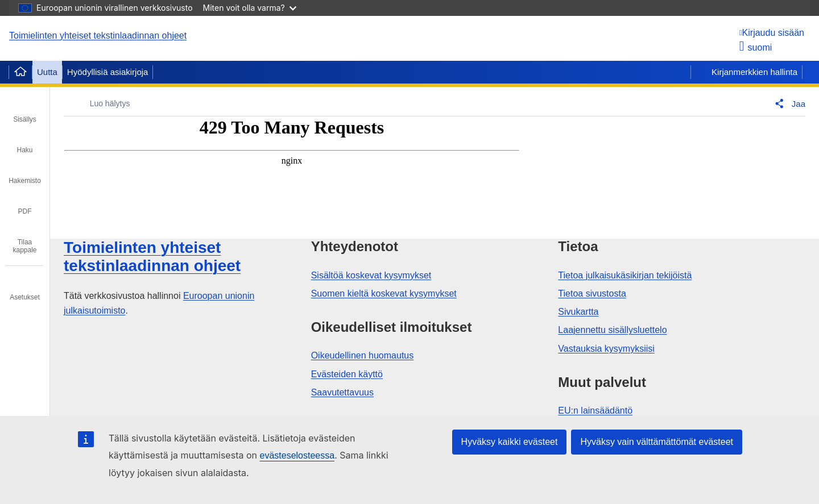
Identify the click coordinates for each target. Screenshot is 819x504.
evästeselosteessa (297, 455)
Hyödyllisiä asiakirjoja (108, 72)
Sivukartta (578, 312)
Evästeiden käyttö (347, 374)
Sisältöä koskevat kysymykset (371, 275)
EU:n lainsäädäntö (595, 411)
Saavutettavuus (342, 392)
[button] (788, 103)
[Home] (20, 72)
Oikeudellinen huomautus (363, 355)
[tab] (25, 111)
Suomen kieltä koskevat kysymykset (384, 293)
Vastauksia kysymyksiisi (606, 349)
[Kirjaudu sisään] (772, 33)
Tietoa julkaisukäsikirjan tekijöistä (625, 275)
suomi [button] (756, 47)
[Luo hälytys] (102, 104)
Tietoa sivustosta (592, 293)
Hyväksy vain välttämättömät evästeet (657, 442)
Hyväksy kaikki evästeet (510, 442)
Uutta (47, 72)
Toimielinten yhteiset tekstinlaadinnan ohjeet (98, 36)
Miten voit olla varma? (250, 8)
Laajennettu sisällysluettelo (612, 330)
